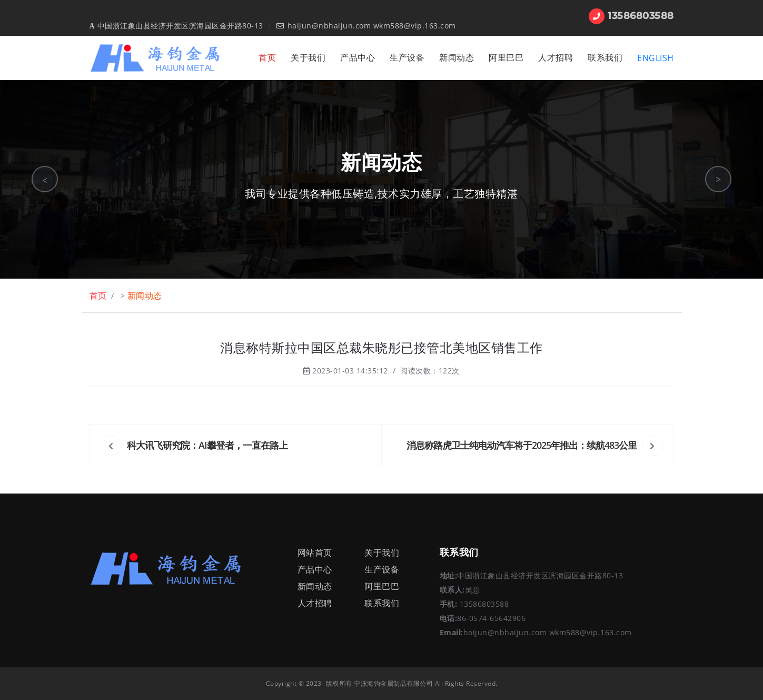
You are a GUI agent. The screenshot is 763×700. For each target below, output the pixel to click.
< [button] (45, 180)
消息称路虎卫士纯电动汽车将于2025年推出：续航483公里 (522, 445)
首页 (267, 58)
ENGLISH (656, 58)
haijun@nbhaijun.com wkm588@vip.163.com (366, 26)
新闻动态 (457, 58)
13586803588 (631, 16)
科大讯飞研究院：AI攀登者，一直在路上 (207, 445)
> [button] (719, 179)
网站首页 (315, 553)
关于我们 (308, 58)
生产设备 (407, 58)
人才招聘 (556, 58)
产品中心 (358, 58)
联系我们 (605, 58)
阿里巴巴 (506, 58)
